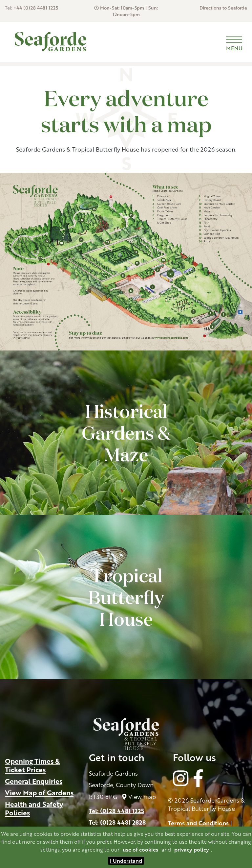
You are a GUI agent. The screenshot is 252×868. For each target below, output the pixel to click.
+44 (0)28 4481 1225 (36, 8)
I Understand (126, 861)
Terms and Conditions (198, 791)
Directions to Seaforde (223, 8)
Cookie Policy (187, 800)
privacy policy (192, 850)
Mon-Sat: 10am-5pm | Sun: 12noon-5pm (129, 11)
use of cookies (140, 850)
